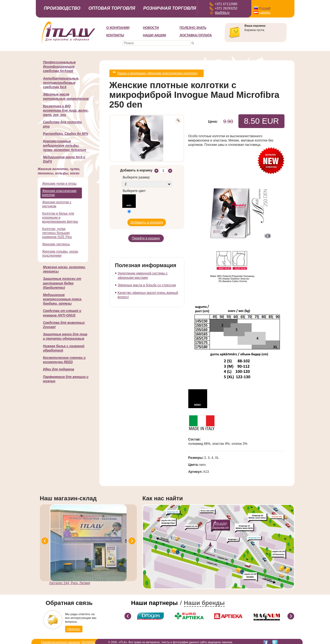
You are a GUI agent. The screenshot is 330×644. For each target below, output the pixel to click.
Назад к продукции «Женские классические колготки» (158, 72)
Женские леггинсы (56, 244)
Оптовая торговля (112, 8)
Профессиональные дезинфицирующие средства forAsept (60, 67)
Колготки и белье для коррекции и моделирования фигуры (60, 218)
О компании (118, 28)
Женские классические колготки (60, 193)
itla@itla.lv (222, 13)
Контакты (115, 35)
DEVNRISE (88, 640)
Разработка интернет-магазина (61, 640)
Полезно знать (193, 28)
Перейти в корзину (146, 233)
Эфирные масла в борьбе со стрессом (147, 279)
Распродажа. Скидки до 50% (66, 134)
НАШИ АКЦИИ (155, 35)
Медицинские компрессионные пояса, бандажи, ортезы (63, 299)
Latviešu (265, 12)
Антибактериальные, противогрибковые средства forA (61, 83)
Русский (265, 8)
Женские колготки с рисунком (57, 204)
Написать (74, 626)
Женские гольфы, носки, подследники (61, 254)
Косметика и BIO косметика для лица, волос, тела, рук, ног (66, 111)
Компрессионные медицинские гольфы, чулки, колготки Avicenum (65, 146)
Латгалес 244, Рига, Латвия (70, 581)
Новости (151, 28)
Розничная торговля (170, 8)
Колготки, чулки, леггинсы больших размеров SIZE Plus (57, 233)
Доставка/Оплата (196, 35)
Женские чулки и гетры (60, 184)
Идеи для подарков (59, 369)
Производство (62, 8)
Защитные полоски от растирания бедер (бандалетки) (62, 283)
